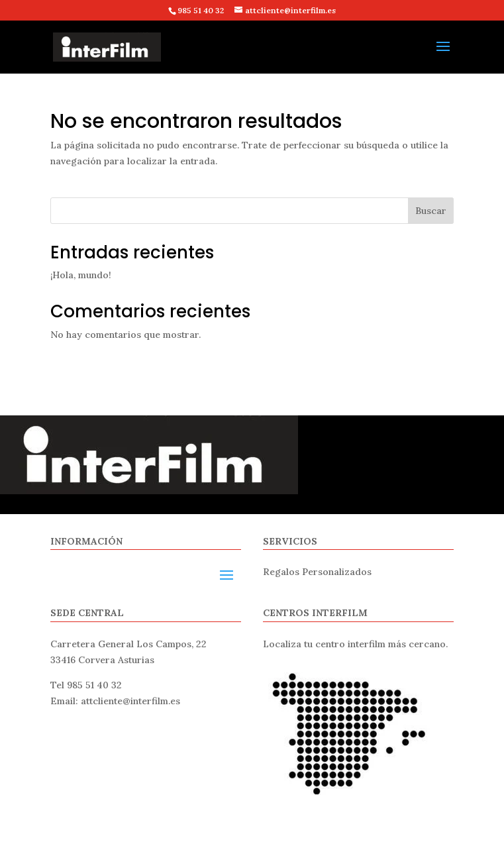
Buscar (431, 211)
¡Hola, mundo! (81, 275)
